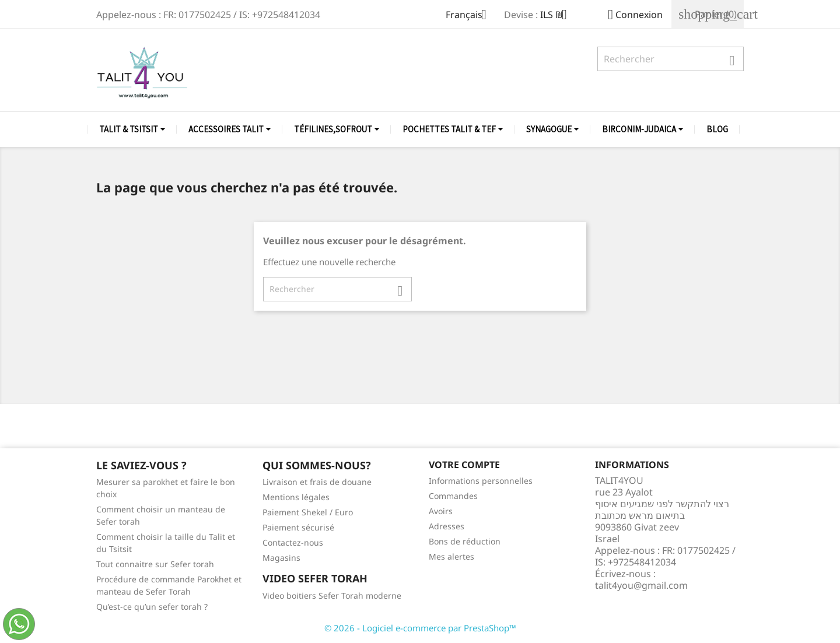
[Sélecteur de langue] (470, 16)
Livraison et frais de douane (317, 482)
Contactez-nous (293, 542)
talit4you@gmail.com (641, 585)
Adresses (447, 526)
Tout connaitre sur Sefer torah (155, 564)
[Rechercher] (671, 59)
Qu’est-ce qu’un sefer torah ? (152, 607)
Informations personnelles (481, 481)
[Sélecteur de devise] (558, 16)
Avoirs (441, 511)
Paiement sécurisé (298, 527)
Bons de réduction (465, 541)
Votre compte (464, 465)
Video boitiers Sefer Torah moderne (332, 595)
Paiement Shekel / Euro (308, 512)
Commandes (453, 496)
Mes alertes (452, 556)
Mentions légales (296, 497)
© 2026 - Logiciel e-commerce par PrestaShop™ (420, 628)
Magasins (281, 558)
